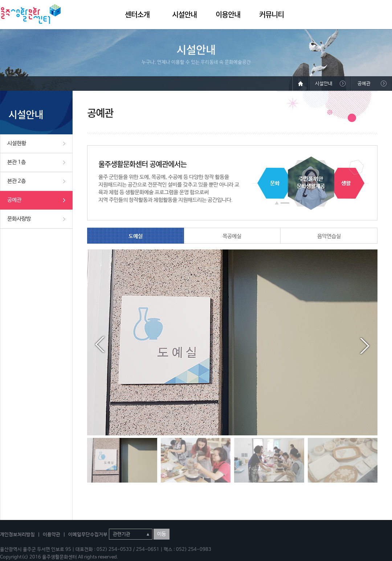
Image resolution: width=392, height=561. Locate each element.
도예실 (136, 236)
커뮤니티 (271, 14)
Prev (100, 345)
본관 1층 (17, 162)
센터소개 (137, 14)
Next (365, 345)
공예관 (14, 200)
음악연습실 (329, 236)
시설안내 (184, 14)
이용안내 (228, 14)
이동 (162, 534)
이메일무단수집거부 (88, 535)
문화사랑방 (19, 219)
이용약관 (52, 535)
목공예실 (232, 236)
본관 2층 (17, 181)
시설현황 (17, 143)
